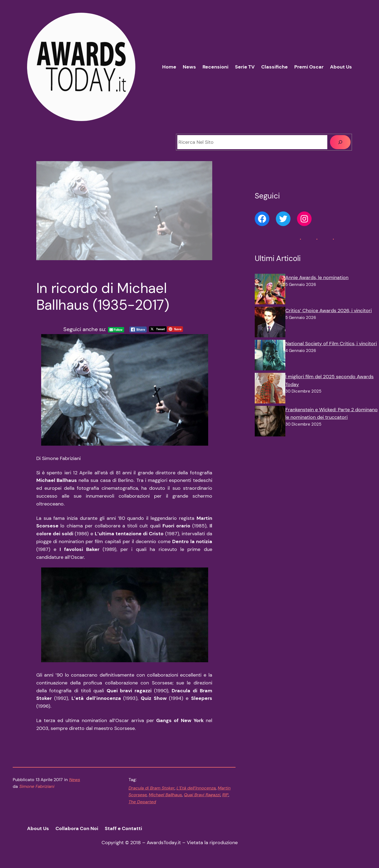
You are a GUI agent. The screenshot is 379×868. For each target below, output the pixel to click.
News (75, 780)
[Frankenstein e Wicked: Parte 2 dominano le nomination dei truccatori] (270, 422)
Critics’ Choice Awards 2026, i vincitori (329, 311)
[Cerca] (340, 142)
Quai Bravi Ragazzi (202, 795)
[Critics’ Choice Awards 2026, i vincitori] (270, 323)
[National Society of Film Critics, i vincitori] (270, 356)
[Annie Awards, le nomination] (270, 290)
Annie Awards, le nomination (317, 278)
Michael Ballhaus (165, 795)
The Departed (142, 802)
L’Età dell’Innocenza (196, 788)
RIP (225, 795)
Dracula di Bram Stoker (152, 788)
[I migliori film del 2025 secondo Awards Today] (270, 389)
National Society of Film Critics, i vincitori (331, 344)
